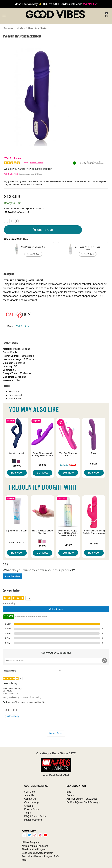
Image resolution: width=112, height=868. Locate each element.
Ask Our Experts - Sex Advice (82, 799)
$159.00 (17, 466)
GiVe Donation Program (34, 849)
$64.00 (43, 546)
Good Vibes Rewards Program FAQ (40, 856)
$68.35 (43, 465)
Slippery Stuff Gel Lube (17, 531)
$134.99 (94, 544)
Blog (69, 792)
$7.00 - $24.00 (17, 543)
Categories (8, 28)
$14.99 (68, 545)
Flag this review (12, 716)
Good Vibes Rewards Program (37, 853)
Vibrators (21, 28)
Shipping (29, 806)
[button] (14, 461)
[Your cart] (106, 15)
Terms (28, 813)
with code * (56, 4)
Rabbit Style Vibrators (38, 28)
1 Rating (25, 163)
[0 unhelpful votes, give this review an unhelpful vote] (14, 710)
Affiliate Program (30, 842)
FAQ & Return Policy (35, 816)
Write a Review (37, 163)
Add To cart (43, 230)
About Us (29, 795)
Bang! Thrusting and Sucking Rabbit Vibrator (43, 454)
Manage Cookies (33, 820)
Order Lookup (32, 802)
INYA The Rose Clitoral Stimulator (43, 532)
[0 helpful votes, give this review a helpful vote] (7, 710)
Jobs (24, 860)
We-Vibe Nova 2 (17, 453)
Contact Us (30, 799)
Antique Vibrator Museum (35, 846)
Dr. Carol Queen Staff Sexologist (83, 802)
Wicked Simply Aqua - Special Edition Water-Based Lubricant (68, 533)
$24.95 (94, 464)
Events (70, 795)
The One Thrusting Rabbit (68, 454)
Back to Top (56, 733)
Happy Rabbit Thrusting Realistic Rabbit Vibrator (94, 532)
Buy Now (17, 473)
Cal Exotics (23, 326)
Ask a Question (11, 174)
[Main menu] (4, 15)
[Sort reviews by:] (32, 671)
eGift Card (30, 792)
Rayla (94, 453)
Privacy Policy (32, 809)
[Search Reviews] (56, 661)
